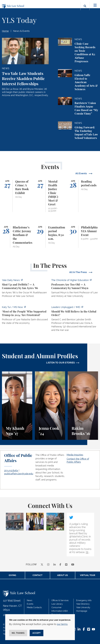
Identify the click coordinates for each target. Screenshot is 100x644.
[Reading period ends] (83, 196)
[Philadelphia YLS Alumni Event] (83, 237)
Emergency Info (84, 600)
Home (5, 31)
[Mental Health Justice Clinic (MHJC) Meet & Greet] (50, 196)
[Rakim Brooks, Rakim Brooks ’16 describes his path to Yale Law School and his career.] (83, 406)
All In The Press (78, 272)
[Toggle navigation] (95, 5)
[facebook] (60, 565)
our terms (62, 624)
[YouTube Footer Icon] (93, 629)
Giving (12, 575)
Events (30, 604)
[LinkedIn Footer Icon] (79, 629)
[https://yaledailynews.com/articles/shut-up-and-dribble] (25, 289)
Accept (37, 633)
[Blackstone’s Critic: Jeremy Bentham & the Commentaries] (17, 237)
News (30, 600)
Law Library (57, 604)
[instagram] (48, 565)
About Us (63, 575)
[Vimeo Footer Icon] (89, 629)
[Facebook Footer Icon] (84, 629)
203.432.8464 (11, 470)
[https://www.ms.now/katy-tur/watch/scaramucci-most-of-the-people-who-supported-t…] (25, 316)
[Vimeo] (66, 565)
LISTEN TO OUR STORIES (61, 363)
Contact (37, 575)
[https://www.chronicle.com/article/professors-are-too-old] (75, 289)
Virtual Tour (88, 575)
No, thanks (18, 633)
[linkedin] (55, 565)
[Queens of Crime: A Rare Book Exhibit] (17, 196)
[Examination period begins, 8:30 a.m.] (50, 237)
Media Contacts (34, 607)
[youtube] (73, 565)
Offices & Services (60, 600)
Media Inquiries (75, 455)
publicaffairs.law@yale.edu (19, 474)
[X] (42, 565)
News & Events (21, 31)
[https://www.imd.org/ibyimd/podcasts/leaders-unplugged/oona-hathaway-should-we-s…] (75, 319)
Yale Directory (83, 604)
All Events (81, 173)
